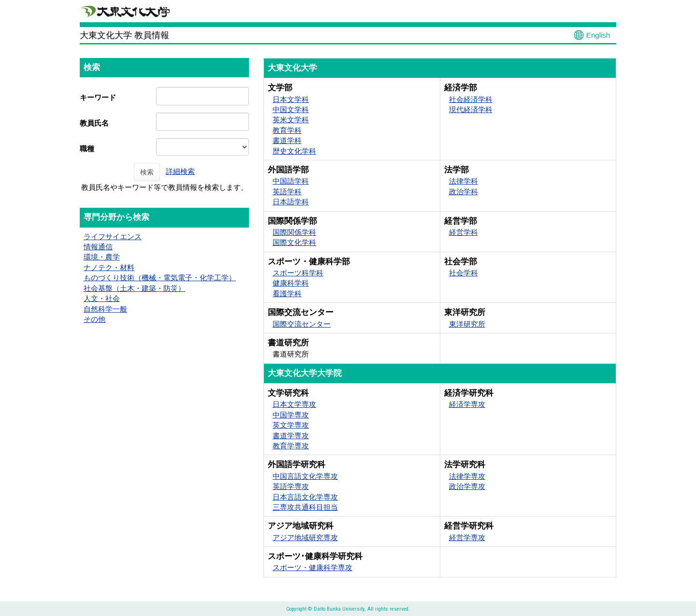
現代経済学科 (471, 109)
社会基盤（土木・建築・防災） (134, 288)
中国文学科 (291, 109)
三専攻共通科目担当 (305, 507)
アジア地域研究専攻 (305, 537)
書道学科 (287, 140)
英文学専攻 (291, 425)
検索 (147, 172)
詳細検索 (180, 171)
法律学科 (464, 181)
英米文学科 (291, 120)
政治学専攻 (467, 486)
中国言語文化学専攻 (305, 476)
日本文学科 (291, 99)
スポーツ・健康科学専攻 (312, 567)
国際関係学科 (294, 232)
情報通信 (98, 247)
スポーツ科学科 (298, 273)
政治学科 (464, 192)
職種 (87, 149)
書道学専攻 (291, 436)
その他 (94, 319)
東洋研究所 (467, 324)
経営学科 (464, 232)
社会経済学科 (471, 99)
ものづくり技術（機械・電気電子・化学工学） (160, 278)
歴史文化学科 (294, 151)
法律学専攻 (467, 476)
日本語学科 (291, 202)
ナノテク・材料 (109, 267)
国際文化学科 (294, 242)
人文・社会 (102, 298)
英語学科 (287, 192)
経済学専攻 (467, 404)
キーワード (98, 97)
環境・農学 (102, 257)
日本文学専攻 (294, 404)
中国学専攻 (291, 415)
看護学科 (287, 294)
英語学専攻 (291, 486)
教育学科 (287, 130)
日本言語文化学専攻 (305, 497)
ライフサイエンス (113, 236)
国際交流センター (302, 324)
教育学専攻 (291, 446)
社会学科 (464, 273)
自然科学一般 (105, 309)
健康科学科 (291, 283)
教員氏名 (94, 123)
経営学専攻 (467, 537)
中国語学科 (291, 181)
